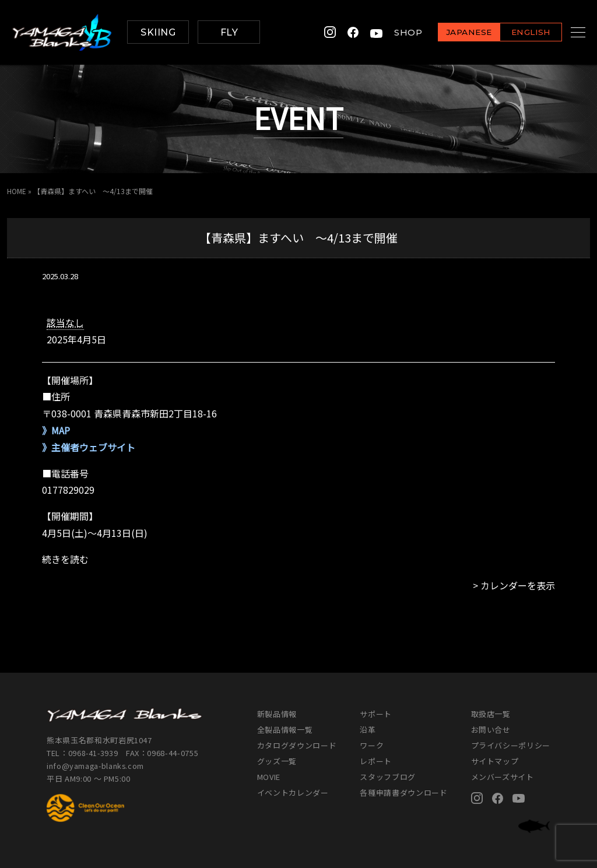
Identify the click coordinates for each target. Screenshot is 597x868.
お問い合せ (491, 730)
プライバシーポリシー (511, 745)
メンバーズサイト (503, 777)
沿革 (368, 730)
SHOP (394, 32)
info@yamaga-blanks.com (96, 766)
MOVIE (269, 777)
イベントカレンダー (293, 793)
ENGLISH (516, 33)
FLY (229, 32)
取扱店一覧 (491, 714)
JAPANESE (454, 33)
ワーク (372, 745)
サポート (376, 714)
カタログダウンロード (297, 745)
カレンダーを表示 (518, 585)
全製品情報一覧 (285, 730)
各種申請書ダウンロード (403, 793)
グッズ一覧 (277, 761)
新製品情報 (277, 714)
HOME (17, 191)
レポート (376, 761)
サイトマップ (495, 761)
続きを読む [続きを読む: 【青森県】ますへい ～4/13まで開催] (65, 559)
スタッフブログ (388, 777)
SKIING (158, 32)
